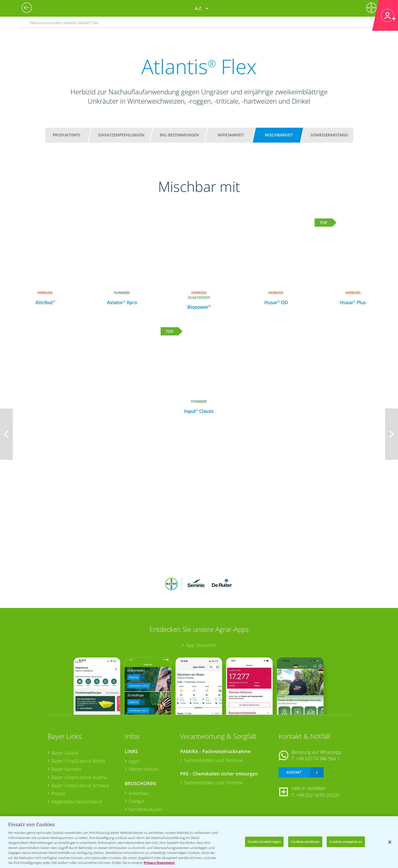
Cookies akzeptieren (346, 842)
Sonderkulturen (145, 809)
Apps (134, 761)
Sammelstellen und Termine (213, 760)
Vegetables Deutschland (77, 802)
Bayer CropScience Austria (79, 777)
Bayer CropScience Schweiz (80, 785)
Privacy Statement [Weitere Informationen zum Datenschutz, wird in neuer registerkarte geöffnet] (159, 863)
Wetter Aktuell (143, 769)
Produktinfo (66, 135)
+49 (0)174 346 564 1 (318, 759)
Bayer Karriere (66, 769)
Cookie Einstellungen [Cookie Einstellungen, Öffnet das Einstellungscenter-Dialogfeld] (264, 842)
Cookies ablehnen (305, 842)
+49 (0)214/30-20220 (318, 795)
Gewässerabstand (329, 135)
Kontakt (294, 772)
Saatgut (137, 801)
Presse (59, 793)
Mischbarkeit (279, 135)
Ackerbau (139, 793)
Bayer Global (65, 753)
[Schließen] (390, 842)
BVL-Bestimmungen (179, 135)
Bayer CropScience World (78, 761)
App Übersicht (201, 645)
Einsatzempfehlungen (121, 135)
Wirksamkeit (231, 135)
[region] (199, 842)
